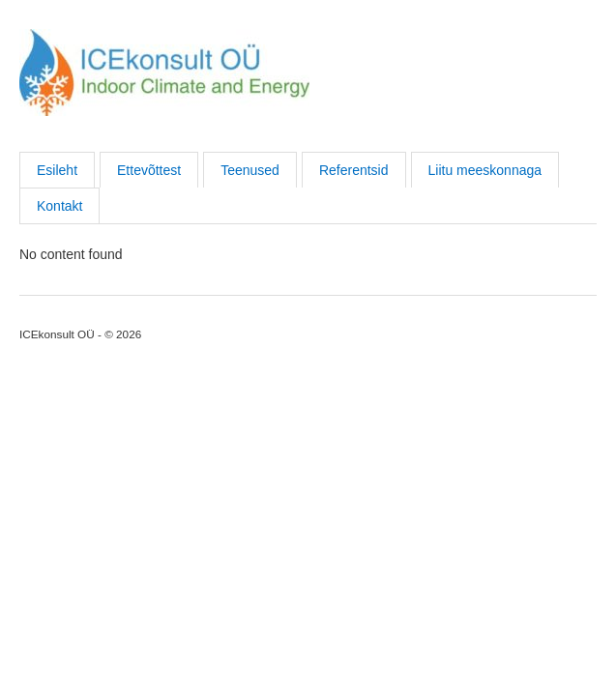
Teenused (250, 170)
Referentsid (354, 170)
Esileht (57, 170)
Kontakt (59, 206)
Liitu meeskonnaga (485, 170)
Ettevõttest (149, 170)
